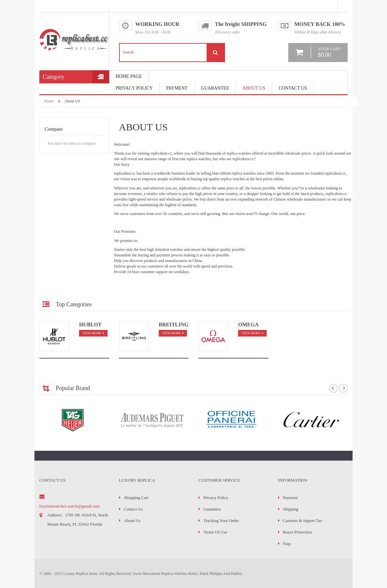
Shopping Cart (136, 498)
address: (55, 515)
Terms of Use (215, 532)
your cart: (329, 52)
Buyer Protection (297, 532)
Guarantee (215, 88)
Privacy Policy (134, 88)
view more (92, 333)
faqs (287, 544)
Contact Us (293, 88)
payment (177, 88)
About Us (254, 88)
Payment (291, 498)
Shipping (291, 509)
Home (49, 101)
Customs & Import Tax (303, 521)
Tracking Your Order (221, 521)
